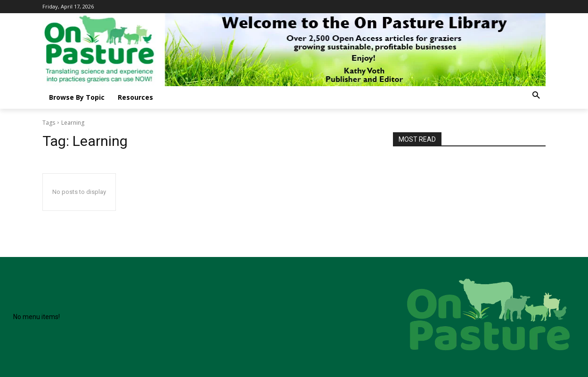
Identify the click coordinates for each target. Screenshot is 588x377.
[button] (536, 96)
